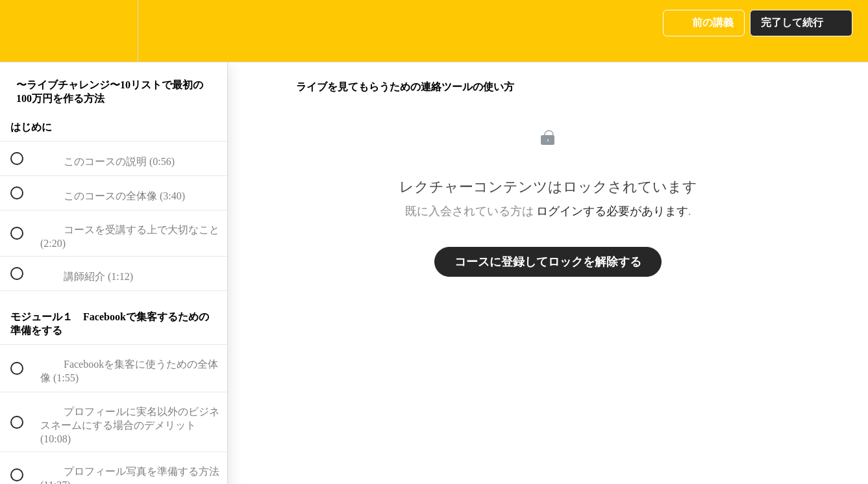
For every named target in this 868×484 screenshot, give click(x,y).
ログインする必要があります (612, 211)
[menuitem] (114, 31)
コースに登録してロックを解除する (548, 262)
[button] (24, 31)
